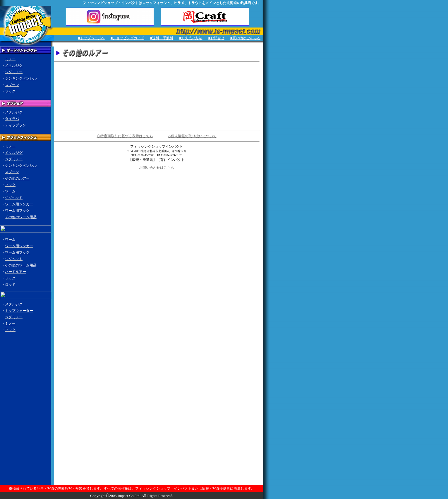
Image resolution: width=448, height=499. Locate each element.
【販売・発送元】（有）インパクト (157, 160)
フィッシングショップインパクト (157, 147)
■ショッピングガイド (127, 38)
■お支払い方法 (191, 38)
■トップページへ (91, 38)
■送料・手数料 (162, 38)
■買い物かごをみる (245, 38)
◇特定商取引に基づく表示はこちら (125, 136)
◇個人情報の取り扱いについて (192, 136)
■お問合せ (216, 38)
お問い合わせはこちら (157, 168)
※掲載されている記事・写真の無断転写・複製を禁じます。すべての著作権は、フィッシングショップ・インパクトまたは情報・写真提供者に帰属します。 (132, 488)
